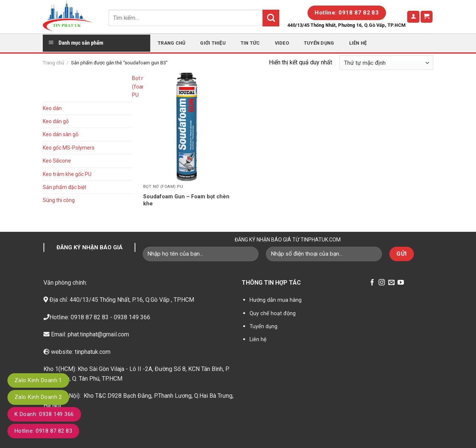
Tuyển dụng (319, 43)
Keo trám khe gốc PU (67, 174)
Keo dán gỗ (56, 121)
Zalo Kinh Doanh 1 (38, 380)
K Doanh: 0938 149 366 (44, 414)
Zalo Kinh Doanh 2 (38, 397)
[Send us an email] (391, 283)
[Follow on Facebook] (372, 283)
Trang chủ (171, 43)
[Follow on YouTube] (401, 283)
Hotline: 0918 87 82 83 (43, 431)
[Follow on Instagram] (382, 283)
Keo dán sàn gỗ (61, 134)
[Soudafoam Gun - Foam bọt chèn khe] (189, 127)
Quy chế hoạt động (273, 313)
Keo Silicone (57, 161)
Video (282, 43)
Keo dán (52, 108)
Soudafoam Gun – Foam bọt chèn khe (186, 200)
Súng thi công (59, 200)
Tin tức (250, 43)
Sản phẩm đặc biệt (65, 187)
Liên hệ (358, 43)
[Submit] (271, 18)
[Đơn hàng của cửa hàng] (386, 63)
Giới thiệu (213, 43)
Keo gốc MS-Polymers (69, 148)
